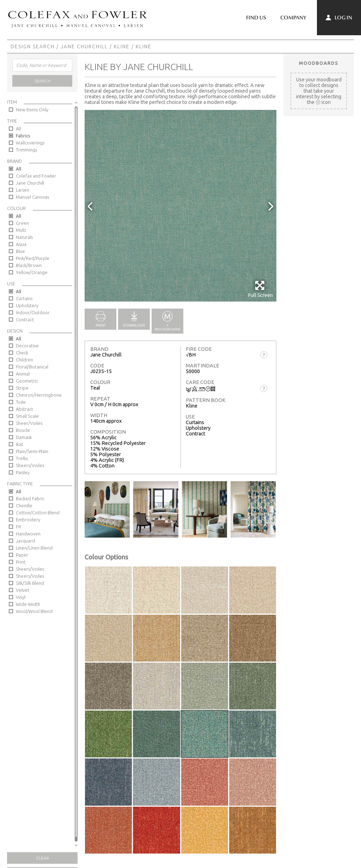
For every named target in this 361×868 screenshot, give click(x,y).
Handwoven (28, 534)
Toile (21, 402)
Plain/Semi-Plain (32, 451)
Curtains (24, 298)
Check (22, 353)
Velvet (23, 590)
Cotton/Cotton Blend (38, 513)
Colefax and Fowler (36, 176)
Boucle (23, 430)
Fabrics (23, 136)
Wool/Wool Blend (34, 611)
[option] (180, 206)
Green (22, 223)
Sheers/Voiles (30, 465)
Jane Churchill (84, 46)
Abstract (25, 409)
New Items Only (32, 110)
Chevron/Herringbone (39, 395)
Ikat (20, 444)
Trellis (22, 458)
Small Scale (27, 416)
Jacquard (25, 541)
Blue (20, 251)
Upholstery (27, 305)
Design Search (33, 46)
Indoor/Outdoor (33, 312)
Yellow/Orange (32, 272)
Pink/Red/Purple (33, 258)
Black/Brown (29, 265)
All (18, 129)
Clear (42, 858)
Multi (21, 230)
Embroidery (28, 520)
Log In (339, 18)
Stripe (22, 388)
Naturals (24, 237)
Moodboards (319, 63)
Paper (22, 555)
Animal (23, 374)
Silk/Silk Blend (30, 583)
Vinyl (21, 597)
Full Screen (260, 289)
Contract (25, 320)
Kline (122, 46)
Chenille (24, 506)
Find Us (256, 18)
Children (25, 360)
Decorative (27, 346)
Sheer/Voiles (29, 423)
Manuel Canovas (32, 197)
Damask (24, 437)
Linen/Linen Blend (34, 548)
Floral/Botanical (32, 367)
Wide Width (28, 604)
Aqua (21, 244)
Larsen (23, 190)
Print (21, 562)
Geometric (27, 381)
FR (19, 527)
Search (42, 81)
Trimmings (26, 150)
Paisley (23, 472)
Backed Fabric (30, 498)
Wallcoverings (30, 143)
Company (293, 18)
